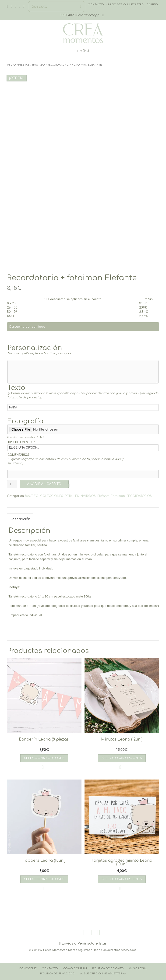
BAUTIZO (39, 65)
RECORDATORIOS (139, 496)
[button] (71, 486)
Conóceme (28, 968)
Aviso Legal (138, 968)
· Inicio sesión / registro (125, 5)
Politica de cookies (108, 968)
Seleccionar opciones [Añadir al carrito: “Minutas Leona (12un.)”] (122, 758)
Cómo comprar (75, 968)
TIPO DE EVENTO (21, 442)
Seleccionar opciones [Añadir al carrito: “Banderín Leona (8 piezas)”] (44, 758)
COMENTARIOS (18, 455)
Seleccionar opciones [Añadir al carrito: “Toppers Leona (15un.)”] (44, 879)
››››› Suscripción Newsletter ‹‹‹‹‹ (103, 974)
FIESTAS (24, 65)
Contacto (50, 968)
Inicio (11, 65)
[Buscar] (80, 7)
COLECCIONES (52, 496)
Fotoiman (118, 496)
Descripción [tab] (20, 519)
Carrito (152, 5)
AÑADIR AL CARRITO (44, 484)
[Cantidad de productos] (12, 484)
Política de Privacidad (57, 974)
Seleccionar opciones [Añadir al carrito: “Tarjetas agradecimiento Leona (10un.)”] (122, 879)
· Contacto (95, 5)
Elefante (103, 496)
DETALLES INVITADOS (80, 496)
